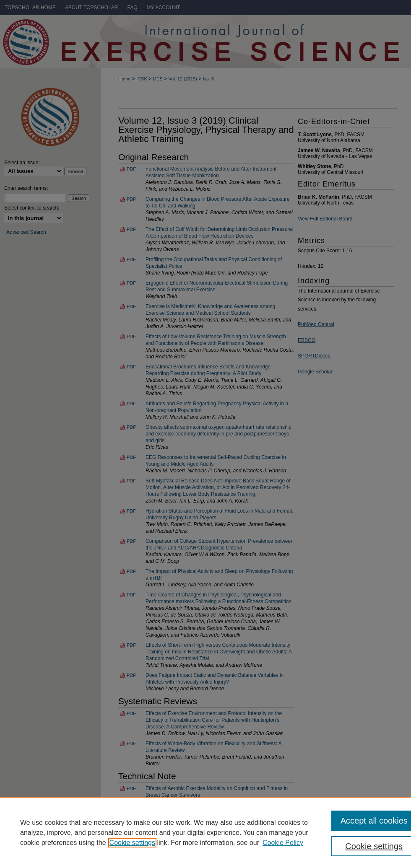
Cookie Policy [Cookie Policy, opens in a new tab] (283, 843)
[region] (205, 832)
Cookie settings (132, 843)
